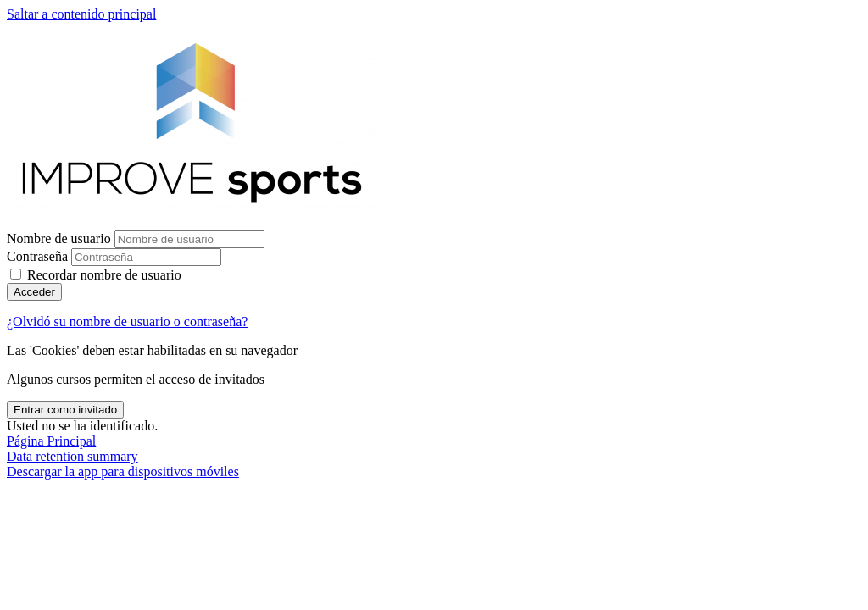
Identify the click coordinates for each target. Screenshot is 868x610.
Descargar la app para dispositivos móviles (123, 471)
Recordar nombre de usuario (104, 275)
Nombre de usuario (61, 238)
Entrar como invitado (65, 410)
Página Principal (51, 441)
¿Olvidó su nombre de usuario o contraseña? (127, 322)
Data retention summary (72, 456)
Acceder (34, 292)
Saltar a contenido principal (81, 14)
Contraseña (37, 256)
